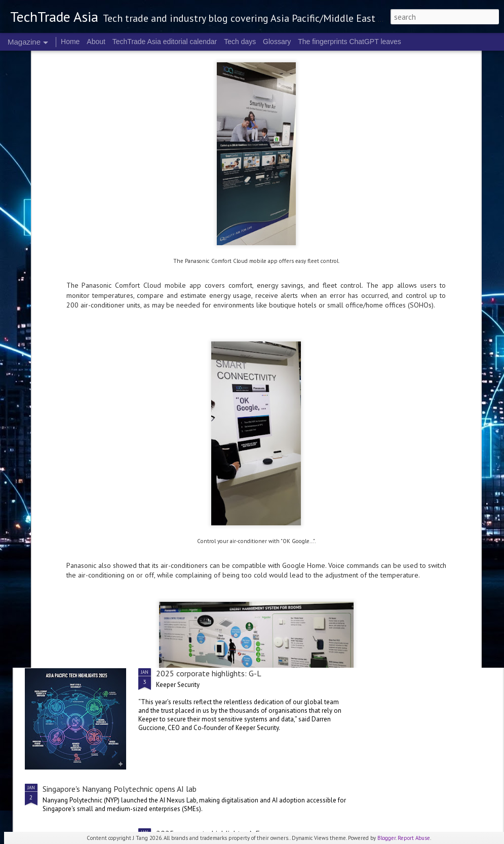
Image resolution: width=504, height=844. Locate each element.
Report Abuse (414, 838)
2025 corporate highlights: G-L (209, 673)
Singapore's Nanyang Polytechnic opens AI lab (120, 789)
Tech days (240, 42)
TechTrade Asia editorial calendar (165, 42)
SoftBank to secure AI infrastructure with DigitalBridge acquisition (155, 604)
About (96, 42)
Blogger (386, 838)
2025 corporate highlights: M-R (210, 488)
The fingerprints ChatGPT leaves (350, 42)
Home (70, 42)
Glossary (277, 42)
